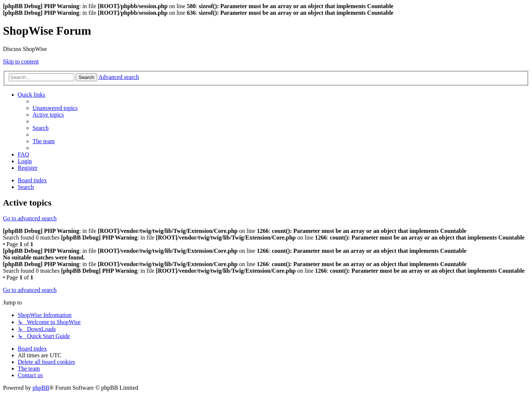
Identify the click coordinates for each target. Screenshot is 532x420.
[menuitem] (55, 108)
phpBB (41, 388)
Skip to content (21, 61)
